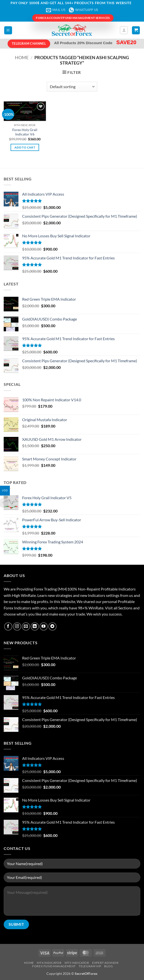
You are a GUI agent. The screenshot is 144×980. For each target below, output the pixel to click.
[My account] (124, 30)
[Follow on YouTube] (44, 626)
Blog (108, 966)
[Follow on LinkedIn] (35, 626)
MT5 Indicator (77, 963)
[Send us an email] (26, 626)
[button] (8, 30)
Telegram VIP (90, 966)
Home (22, 57)
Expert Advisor (105, 963)
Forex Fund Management (54, 966)
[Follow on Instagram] (17, 626)
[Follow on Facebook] (8, 626)
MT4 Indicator (49, 963)
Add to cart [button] (25, 147)
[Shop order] (72, 87)
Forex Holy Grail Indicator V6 (25, 132)
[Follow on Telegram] (52, 626)
